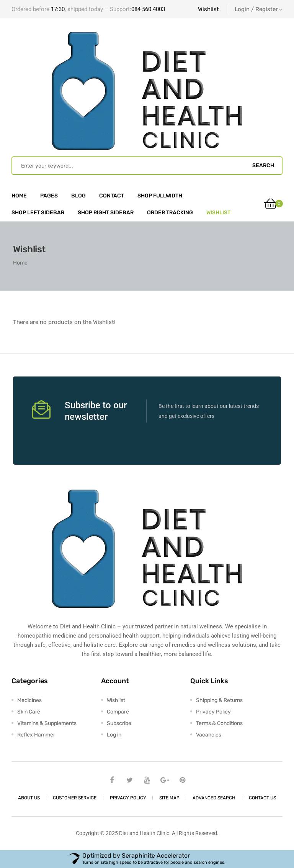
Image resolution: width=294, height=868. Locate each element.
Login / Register (259, 9)
